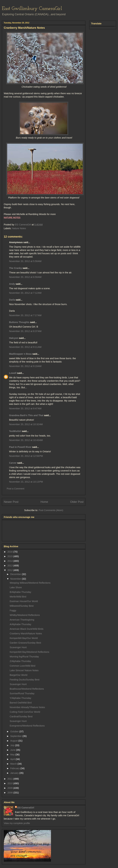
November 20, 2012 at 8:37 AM (25, 331)
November (16, 579)
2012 (10, 570)
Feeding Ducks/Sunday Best (25, 680)
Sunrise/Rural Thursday (22, 693)
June (13, 750)
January (15, 773)
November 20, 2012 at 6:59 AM (25, 277)
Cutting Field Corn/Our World (25, 712)
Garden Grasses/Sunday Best (25, 643)
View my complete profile (17, 823)
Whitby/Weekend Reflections (25, 615)
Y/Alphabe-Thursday (20, 698)
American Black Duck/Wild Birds (27, 629)
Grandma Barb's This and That (26, 415)
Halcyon (14, 338)
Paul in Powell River (20, 447)
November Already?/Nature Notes (27, 707)
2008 (10, 793)
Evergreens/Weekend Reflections (27, 726)
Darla (12, 300)
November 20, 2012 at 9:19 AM (25, 366)
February (15, 768)
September (16, 736)
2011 (10, 779)
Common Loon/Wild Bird (22, 666)
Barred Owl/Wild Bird (21, 703)
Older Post (77, 502)
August (14, 741)
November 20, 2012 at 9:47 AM (25, 408)
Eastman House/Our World (24, 601)
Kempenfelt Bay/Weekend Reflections (29, 652)
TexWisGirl (15, 431)
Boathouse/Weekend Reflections (27, 689)
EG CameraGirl (26, 808)
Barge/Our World (19, 675)
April (13, 759)
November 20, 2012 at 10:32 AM (26, 424)
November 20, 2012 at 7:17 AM (25, 315)
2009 (10, 788)
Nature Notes (19, 228)
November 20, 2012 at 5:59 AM (25, 261)
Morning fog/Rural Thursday (24, 657)
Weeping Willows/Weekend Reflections (30, 583)
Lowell (13, 373)
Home (44, 502)
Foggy (13, 610)
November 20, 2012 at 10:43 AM (26, 440)
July (13, 745)
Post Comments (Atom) (51, 510)
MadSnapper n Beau (20, 354)
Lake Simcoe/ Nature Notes (24, 670)
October (15, 731)
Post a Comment (16, 489)
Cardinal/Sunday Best (21, 716)
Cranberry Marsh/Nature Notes (26, 634)
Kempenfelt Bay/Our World (24, 638)
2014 (10, 561)
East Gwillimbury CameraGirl (32, 9)
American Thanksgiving (22, 620)
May (13, 755)
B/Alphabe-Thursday (20, 592)
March (14, 764)
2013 (10, 566)
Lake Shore (16, 587)
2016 (10, 552)
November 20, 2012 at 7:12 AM (25, 293)
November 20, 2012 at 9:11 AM (25, 347)
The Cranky (16, 268)
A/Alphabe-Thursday (20, 624)
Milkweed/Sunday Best (22, 606)
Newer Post (11, 502)
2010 (10, 783)
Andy (12, 284)
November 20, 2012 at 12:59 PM (26, 456)
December (16, 574)
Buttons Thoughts (19, 322)
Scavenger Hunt (18, 647)
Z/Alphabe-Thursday (20, 661)
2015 (10, 556)
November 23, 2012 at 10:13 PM (26, 482)
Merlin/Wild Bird (18, 597)
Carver (13, 463)
